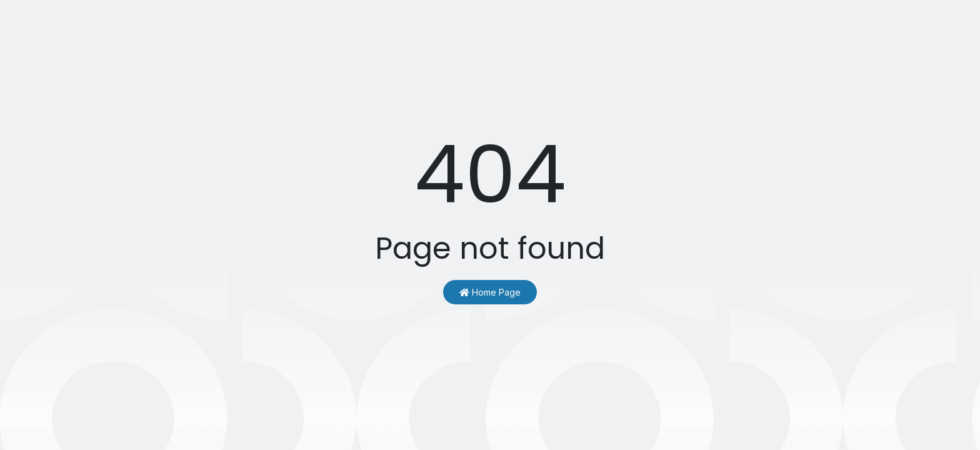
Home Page (490, 292)
